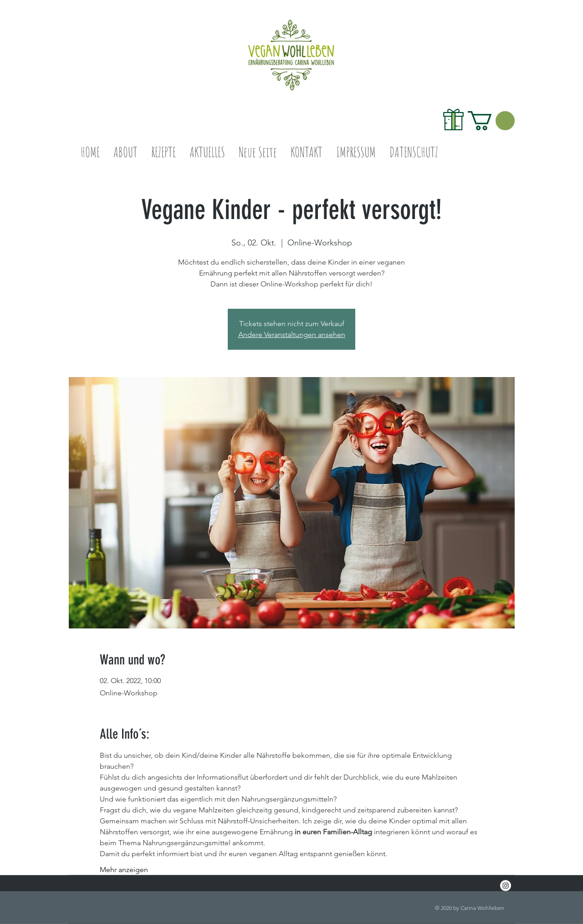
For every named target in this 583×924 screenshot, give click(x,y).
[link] (491, 121)
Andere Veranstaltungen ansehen (292, 334)
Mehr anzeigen (124, 870)
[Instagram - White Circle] (506, 886)
